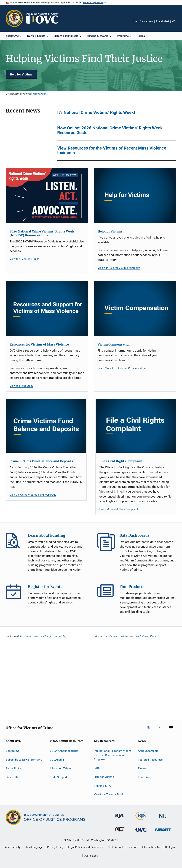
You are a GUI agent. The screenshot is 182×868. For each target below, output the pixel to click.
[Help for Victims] (135, 195)
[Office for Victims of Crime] (141, 832)
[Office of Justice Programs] (14, 18)
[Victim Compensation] (135, 309)
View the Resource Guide (24, 259)
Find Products (106, 593)
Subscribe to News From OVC (24, 759)
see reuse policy (38, 94)
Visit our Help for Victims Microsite (119, 268)
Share (176, 24)
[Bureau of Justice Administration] (120, 819)
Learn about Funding (15, 542)
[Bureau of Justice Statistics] (141, 821)
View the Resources (21, 386)
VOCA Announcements (64, 751)
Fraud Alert (163, 21)
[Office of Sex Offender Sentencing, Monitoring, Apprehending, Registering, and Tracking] (163, 832)
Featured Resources (150, 759)
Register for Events (15, 593)
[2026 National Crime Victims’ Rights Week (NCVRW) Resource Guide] (47, 195)
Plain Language (34, 847)
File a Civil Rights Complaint (121, 461)
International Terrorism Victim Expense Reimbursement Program (112, 755)
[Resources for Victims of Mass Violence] (47, 309)
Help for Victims (143, 21)
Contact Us (13, 751)
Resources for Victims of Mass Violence (39, 344)
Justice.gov (91, 856)
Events (142, 768)
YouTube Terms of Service (27, 636)
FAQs (97, 768)
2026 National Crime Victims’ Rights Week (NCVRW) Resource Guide (42, 233)
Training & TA (102, 786)
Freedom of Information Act (144, 847)
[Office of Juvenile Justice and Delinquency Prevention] (120, 833)
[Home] (44, 18)
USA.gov (170, 847)
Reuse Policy (14, 768)
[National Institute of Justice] (163, 819)
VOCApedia (57, 759)
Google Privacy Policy (56, 636)
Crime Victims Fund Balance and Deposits (41, 461)
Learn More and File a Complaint (119, 509)
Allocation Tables (61, 768)
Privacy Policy (55, 847)
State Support (58, 777)
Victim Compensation (114, 344)
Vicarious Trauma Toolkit (110, 794)
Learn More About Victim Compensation (122, 368)
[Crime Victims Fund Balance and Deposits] (46, 426)
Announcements (148, 751)
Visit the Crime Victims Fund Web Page (33, 495)
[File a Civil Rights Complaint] (136, 426)
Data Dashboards (106, 542)
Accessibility (13, 847)
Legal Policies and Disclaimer (86, 847)
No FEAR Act (115, 847)
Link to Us (12, 777)
